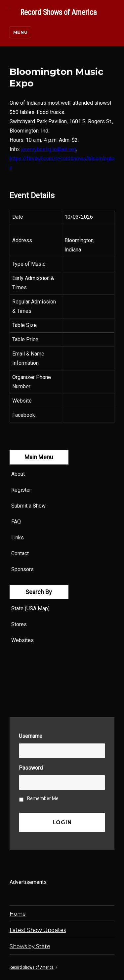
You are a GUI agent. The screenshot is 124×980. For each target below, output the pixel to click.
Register (21, 490)
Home (18, 914)
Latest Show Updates (38, 930)
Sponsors (22, 569)
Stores (19, 624)
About (18, 474)
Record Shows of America (59, 12)
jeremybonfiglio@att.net (48, 149)
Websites (22, 640)
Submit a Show (28, 506)
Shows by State (30, 946)
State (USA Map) (30, 608)
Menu (20, 32)
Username (31, 736)
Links (18, 538)
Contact (20, 553)
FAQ (16, 522)
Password (31, 768)
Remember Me (43, 798)
